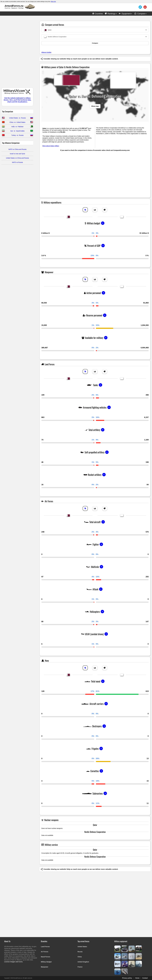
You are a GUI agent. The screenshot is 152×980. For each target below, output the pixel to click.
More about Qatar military (51, 146)
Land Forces (45, 947)
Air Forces (45, 952)
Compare (95, 43)
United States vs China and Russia (17, 158)
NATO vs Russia (17, 162)
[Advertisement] (17, 53)
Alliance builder (46, 52)
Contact (145, 978)
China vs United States (17, 122)
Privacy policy (127, 978)
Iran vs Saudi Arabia (17, 131)
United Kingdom (83, 962)
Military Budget (46, 962)
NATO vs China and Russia (17, 149)
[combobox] (95, 30)
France (80, 967)
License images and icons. (14, 962)
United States (82, 947)
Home (137, 978)
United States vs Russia (17, 118)
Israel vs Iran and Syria (17, 154)
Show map (95, 106)
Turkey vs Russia (17, 135)
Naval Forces (46, 957)
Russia (80, 952)
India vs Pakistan (17, 127)
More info (53, 1)
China (80, 957)
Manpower (45, 967)
